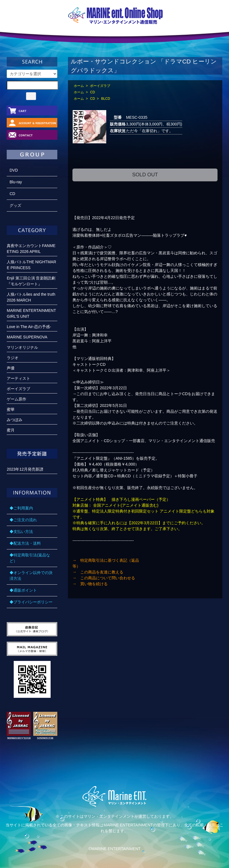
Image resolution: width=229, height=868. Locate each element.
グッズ (15, 205)
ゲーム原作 (16, 399)
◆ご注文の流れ (23, 520)
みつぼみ (15, 420)
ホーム (79, 86)
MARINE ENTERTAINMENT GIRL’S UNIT (31, 313)
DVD (14, 170)
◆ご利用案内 (21, 508)
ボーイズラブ (100, 86)
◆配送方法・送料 (25, 543)
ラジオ (13, 358)
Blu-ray (16, 182)
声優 (11, 368)
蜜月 (11, 430)
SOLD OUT (145, 175)
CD (92, 92)
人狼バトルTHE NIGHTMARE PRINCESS (31, 265)
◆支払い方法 (21, 532)
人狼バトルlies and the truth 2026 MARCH (31, 297)
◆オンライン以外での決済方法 (31, 576)
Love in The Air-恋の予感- (29, 327)
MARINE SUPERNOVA (27, 337)
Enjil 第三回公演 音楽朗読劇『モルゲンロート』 (31, 281)
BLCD (106, 99)
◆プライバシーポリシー (31, 602)
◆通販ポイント (23, 590)
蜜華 (11, 409)
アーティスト (18, 378)
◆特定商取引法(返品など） (30, 558)
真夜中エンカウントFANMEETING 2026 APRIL (31, 249)
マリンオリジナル (22, 347)
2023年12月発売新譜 (25, 469)
